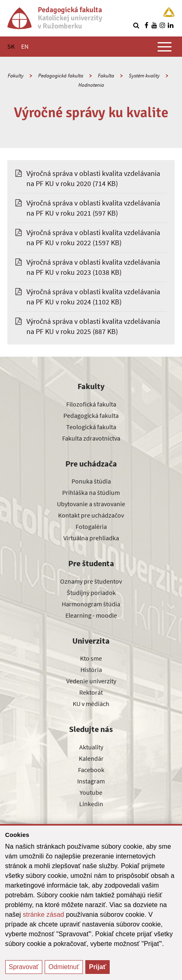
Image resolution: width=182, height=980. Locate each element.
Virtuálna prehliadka (91, 538)
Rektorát (91, 692)
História (91, 670)
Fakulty (16, 76)
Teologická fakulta (91, 427)
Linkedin (91, 804)
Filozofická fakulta (91, 404)
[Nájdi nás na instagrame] (162, 25)
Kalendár (91, 758)
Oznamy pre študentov (91, 581)
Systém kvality (144, 76)
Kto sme (91, 658)
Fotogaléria (91, 526)
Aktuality (91, 747)
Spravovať (24, 967)
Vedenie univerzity (91, 681)
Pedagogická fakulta (61, 76)
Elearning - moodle (91, 615)
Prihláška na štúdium (91, 492)
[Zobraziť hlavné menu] (165, 47)
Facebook (91, 770)
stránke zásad (43, 915)
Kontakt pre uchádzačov (91, 515)
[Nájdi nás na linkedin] (171, 25)
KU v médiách (91, 704)
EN (25, 46)
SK (11, 46)
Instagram (91, 781)
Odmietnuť (64, 967)
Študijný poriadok (91, 593)
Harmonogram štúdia (91, 604)
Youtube (91, 792)
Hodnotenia (91, 85)
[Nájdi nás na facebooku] (146, 25)
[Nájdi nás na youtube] (154, 25)
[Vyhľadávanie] (136, 25)
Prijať (97, 967)
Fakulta (106, 76)
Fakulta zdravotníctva (91, 438)
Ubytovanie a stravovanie (91, 504)
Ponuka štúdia (91, 481)
